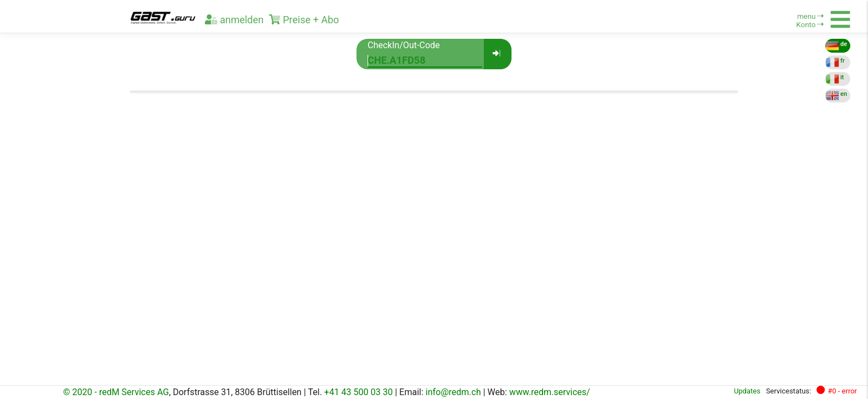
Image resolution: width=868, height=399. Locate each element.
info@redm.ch (453, 392)
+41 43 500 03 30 (359, 392)
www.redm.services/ (550, 392)
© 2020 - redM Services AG (116, 392)
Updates (747, 391)
